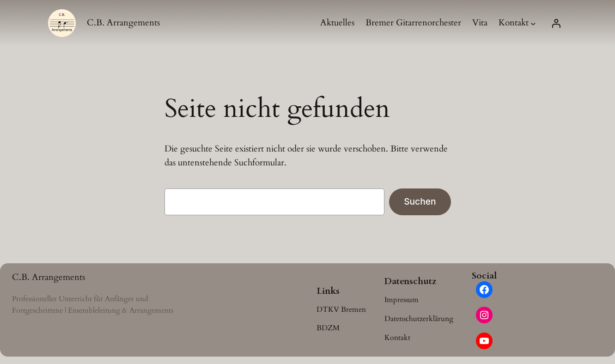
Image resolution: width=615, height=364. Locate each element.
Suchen (420, 201)
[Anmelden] (556, 23)
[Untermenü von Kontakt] (533, 23)
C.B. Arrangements (123, 23)
